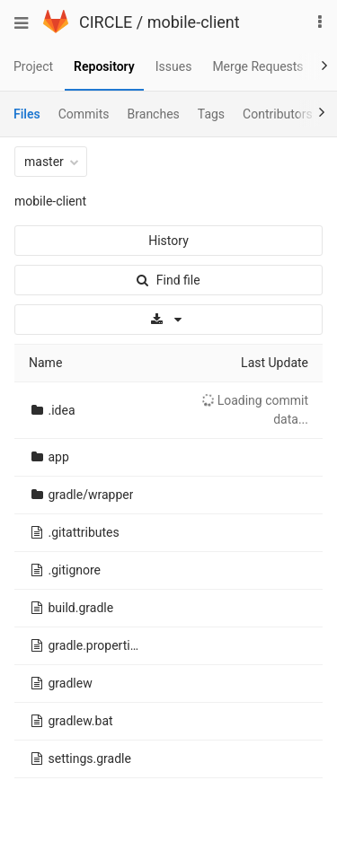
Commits (84, 114)
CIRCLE (106, 22)
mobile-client (194, 22)
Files (27, 114)
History (168, 241)
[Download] (168, 320)
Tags (211, 114)
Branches (154, 114)
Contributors (278, 114)
